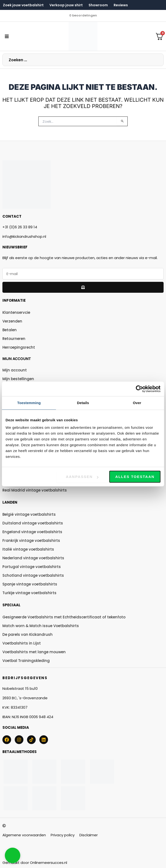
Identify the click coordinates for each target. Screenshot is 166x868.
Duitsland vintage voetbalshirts (33, 523)
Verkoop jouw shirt (66, 5)
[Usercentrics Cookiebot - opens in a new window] (139, 389)
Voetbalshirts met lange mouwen (34, 652)
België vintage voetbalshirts (29, 514)
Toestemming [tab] (29, 403)
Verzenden (12, 321)
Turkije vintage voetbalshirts (29, 593)
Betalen (10, 330)
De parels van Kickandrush (28, 634)
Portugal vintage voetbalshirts (32, 567)
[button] (7, 36)
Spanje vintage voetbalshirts (30, 584)
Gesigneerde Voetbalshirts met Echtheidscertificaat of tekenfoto (64, 617)
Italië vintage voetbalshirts (28, 549)
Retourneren (14, 339)
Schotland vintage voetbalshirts (33, 575)
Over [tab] (137, 403)
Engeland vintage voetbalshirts (32, 532)
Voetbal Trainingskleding (26, 661)
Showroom (98, 5)
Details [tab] (83, 403)
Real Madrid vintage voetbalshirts (35, 490)
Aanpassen (82, 477)
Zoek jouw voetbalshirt (23, 5)
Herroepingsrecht (19, 347)
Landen (10, 502)
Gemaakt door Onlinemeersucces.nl (35, 863)
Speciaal (11, 605)
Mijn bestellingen (18, 379)
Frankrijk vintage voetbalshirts (31, 541)
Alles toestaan (135, 477)
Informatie (14, 300)
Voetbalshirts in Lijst (22, 643)
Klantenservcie (16, 312)
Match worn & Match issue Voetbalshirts (41, 626)
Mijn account (17, 359)
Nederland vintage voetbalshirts (33, 558)
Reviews (121, 5)
